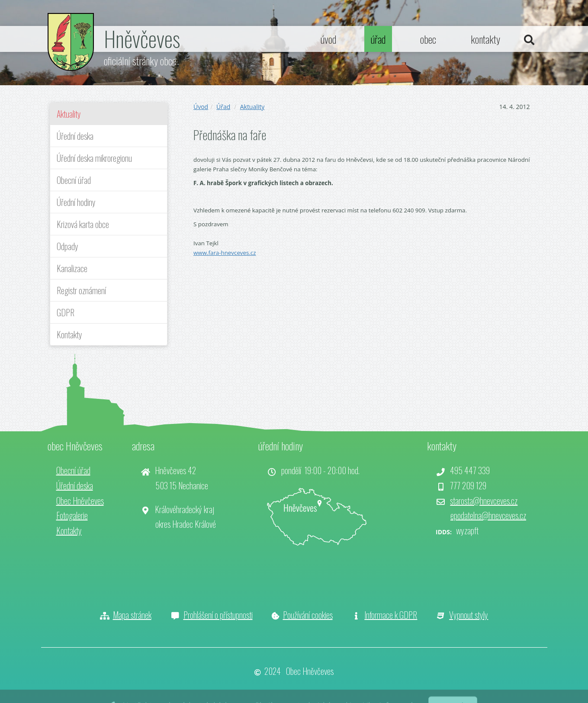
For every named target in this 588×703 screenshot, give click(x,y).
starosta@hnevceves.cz (484, 501)
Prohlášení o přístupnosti (218, 615)
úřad (378, 39)
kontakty (485, 39)
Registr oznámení (81, 290)
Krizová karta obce (83, 224)
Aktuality (69, 114)
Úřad (223, 107)
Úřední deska (75, 136)
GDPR (66, 312)
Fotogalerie (72, 515)
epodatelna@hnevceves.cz (488, 515)
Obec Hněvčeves (80, 501)
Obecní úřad (74, 180)
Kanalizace (72, 268)
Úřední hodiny (76, 202)
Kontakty (69, 334)
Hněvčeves (142, 38)
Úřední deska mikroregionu (94, 158)
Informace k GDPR (391, 615)
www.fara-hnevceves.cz (225, 253)
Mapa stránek (132, 615)
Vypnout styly (469, 615)
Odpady (67, 246)
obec (428, 39)
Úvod (201, 107)
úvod (328, 39)
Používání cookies (308, 615)
